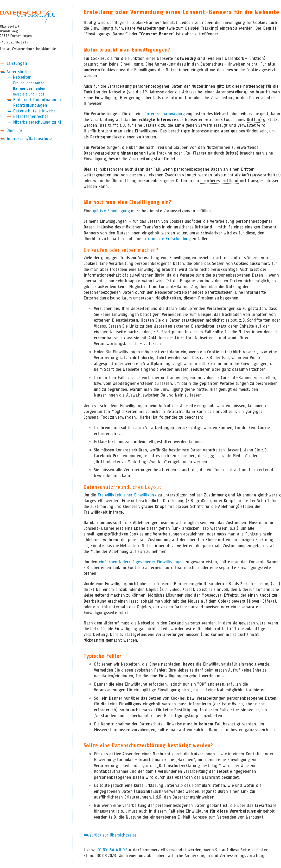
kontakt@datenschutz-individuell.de (28, 49)
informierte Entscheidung (167, 239)
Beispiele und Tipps (29, 94)
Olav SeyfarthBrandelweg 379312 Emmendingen (16, 31)
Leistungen (17, 63)
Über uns (15, 131)
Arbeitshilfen (19, 72)
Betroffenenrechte (31, 117)
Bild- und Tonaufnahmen (37, 100)
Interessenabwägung (165, 114)
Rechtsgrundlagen (30, 105)
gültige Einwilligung (111, 211)
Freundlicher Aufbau (30, 83)
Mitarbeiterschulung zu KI (37, 122)
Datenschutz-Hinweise (34, 111)
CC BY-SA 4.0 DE (112, 850)
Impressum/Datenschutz (29, 139)
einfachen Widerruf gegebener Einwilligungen (141, 562)
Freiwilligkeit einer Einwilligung (127, 495)
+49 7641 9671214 (14, 42)
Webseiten (22, 77)
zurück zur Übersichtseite (110, 835)
